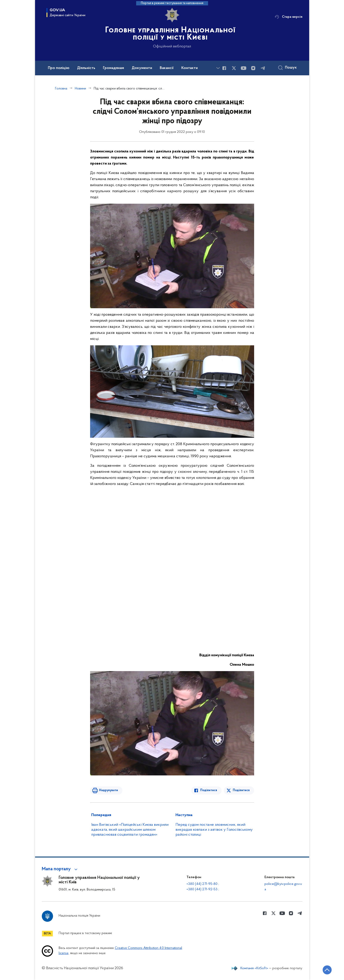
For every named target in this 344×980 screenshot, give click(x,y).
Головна (61, 89)
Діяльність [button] (86, 68)
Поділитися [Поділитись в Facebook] (209, 790)
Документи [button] (142, 68)
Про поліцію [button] (59, 68)
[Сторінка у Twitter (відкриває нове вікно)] (234, 68)
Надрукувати (109, 790)
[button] (60, 869)
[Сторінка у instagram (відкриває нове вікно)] (253, 68)
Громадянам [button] (113, 68)
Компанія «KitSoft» (254, 968)
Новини (80, 89)
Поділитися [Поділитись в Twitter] (241, 790)
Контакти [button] (190, 68)
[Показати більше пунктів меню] (218, 68)
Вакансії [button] (167, 68)
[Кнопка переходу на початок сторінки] (327, 970)
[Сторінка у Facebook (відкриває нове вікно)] (224, 68)
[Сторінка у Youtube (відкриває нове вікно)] (244, 68)
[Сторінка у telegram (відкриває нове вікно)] (263, 68)
